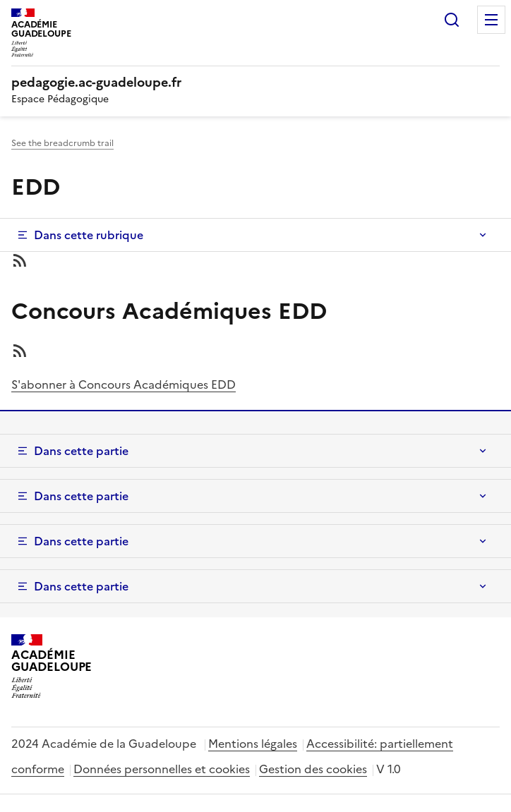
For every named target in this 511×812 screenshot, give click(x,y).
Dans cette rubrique (89, 235)
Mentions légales (253, 744)
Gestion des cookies (313, 769)
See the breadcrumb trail (62, 143)
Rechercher (452, 20)
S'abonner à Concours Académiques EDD (124, 384)
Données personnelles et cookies (162, 769)
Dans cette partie (81, 451)
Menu (491, 20)
